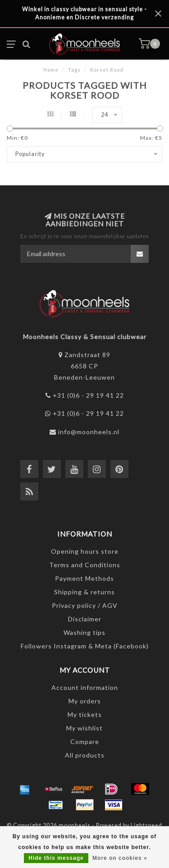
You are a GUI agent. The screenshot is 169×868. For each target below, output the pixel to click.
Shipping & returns (84, 592)
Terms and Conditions (85, 565)
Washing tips (84, 632)
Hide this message (56, 858)
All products (85, 755)
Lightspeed (146, 825)
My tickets (85, 714)
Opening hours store (85, 551)
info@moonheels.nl (89, 432)
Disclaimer (85, 619)
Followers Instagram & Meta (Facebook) (85, 646)
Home (51, 70)
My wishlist (84, 728)
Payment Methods (84, 578)
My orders (85, 701)
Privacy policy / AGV (85, 605)
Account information (85, 687)
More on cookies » (120, 858)
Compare (85, 742)
